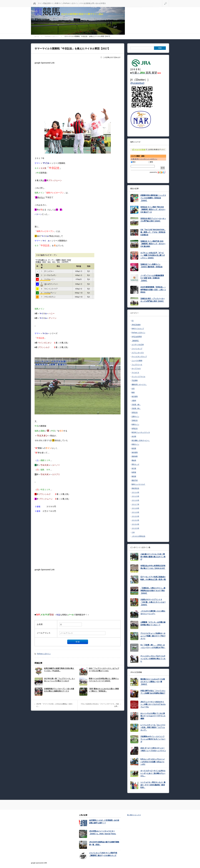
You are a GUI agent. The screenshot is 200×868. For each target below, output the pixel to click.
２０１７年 (135, 504)
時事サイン (59, 3)
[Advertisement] (78, 85)
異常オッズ (135, 464)
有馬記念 (135, 428)
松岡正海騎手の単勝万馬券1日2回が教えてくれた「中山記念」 (59, 670)
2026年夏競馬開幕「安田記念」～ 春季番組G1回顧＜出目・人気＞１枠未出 (153, 290)
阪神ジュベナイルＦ (138, 484)
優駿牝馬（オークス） (139, 384)
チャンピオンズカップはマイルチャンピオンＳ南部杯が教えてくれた (153, 659)
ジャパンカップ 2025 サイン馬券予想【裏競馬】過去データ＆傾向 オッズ (103, 854)
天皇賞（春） (136, 404)
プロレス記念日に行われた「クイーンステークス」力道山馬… (100, 705)
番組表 (134, 460)
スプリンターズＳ (138, 353)
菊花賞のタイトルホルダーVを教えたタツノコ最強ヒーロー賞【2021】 (153, 682)
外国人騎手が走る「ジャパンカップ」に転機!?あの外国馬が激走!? (153, 692)
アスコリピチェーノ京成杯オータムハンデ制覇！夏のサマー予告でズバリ (153, 636)
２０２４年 (135, 524)
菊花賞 (134, 476)
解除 (151, 162)
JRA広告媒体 (136, 325)
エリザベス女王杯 (138, 344)
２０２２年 (135, 520)
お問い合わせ (96, 3)
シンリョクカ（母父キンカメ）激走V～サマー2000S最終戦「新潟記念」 (153, 785)
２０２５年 (135, 528)
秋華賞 (134, 472)
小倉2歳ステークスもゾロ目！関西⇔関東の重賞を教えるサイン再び (153, 557)
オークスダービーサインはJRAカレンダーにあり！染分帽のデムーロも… (153, 773)
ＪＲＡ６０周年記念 (138, 536)
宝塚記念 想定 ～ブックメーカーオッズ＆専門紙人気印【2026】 (153, 300)
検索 (169, 1)
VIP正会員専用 (137, 337)
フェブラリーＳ (137, 365)
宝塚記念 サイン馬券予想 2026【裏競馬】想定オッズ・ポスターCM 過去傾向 (153, 244)
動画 (133, 392)
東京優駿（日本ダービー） (141, 440)
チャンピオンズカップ (139, 356)
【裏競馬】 (135, 341)
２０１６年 (135, 500)
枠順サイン (135, 444)
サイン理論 (42, 3)
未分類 (134, 436)
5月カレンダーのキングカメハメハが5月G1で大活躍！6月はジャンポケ (153, 762)
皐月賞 (134, 468)
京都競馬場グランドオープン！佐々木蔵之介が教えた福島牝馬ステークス (59, 690)
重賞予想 (135, 480)
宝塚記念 (135, 420)
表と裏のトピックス (134, 815)
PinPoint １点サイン (71, 3)
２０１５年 (135, 496)
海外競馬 (135, 452)
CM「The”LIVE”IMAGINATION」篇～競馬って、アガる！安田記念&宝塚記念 (153, 232)
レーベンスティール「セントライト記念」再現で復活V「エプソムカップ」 (153, 727)
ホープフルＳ (136, 368)
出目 (133, 388)
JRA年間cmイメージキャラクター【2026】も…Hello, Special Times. (103, 832)
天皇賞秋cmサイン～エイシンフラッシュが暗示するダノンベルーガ (153, 739)
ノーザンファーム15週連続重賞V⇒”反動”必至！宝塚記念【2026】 (152, 278)
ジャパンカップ (137, 349)
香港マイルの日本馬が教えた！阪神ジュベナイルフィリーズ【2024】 (104, 680)
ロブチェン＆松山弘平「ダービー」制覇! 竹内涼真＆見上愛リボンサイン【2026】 (153, 255)
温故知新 (135, 456)
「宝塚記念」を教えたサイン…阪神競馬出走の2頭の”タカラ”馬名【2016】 (153, 591)
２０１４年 (135, 492)
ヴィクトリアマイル (138, 377)
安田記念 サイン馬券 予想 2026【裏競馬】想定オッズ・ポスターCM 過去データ (153, 210)
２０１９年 (135, 512)
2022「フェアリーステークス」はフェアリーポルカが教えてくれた (104, 670)
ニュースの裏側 (137, 361)
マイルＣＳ (135, 372)
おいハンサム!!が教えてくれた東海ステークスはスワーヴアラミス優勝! (153, 716)
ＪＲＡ (81, 3)
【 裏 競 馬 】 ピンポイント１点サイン (144, 159)
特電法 (103, 3)
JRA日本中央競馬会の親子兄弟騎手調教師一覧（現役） (104, 843)
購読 (133, 162)
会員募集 (87, 3)
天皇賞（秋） (136, 408)
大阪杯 (134, 400)
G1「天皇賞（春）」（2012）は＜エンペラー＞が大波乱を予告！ (153, 646)
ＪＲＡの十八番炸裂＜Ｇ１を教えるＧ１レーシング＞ (153, 612)
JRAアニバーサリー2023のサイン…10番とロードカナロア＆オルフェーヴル (153, 704)
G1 (133, 321)
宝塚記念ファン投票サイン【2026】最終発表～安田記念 (151, 266)
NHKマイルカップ (138, 328)
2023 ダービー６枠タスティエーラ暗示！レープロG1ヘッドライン (153, 749)
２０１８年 (135, 508)
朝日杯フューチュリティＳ (141, 432)
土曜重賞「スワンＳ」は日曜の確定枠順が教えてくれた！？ (153, 624)
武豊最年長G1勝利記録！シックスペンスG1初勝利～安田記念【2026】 (153, 198)
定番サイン (51, 3)
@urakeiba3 (137, 83)
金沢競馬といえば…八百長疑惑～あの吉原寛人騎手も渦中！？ (104, 822)
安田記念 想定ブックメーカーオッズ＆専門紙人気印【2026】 (153, 220)
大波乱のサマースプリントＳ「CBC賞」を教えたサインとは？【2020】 (153, 602)
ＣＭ (133, 532)
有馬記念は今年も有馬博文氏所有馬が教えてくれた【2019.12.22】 (153, 567)
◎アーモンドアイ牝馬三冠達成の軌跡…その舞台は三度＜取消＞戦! (153, 578)
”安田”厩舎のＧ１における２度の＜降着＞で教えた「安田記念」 (104, 690)
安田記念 (135, 412)
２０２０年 (135, 516)
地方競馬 (135, 396)
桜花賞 (134, 448)
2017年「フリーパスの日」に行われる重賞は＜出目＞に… (55, 705)
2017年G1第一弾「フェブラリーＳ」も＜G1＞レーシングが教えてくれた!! (60, 680)
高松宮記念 (135, 488)
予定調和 (135, 380)
